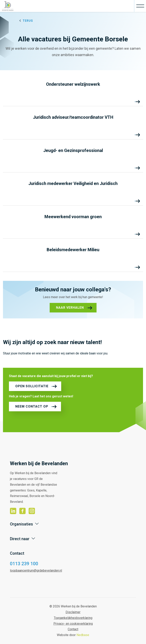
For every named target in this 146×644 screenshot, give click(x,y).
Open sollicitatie (32, 386)
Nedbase (83, 635)
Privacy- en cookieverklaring (73, 624)
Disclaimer (73, 612)
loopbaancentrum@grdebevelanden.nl (36, 571)
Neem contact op (32, 406)
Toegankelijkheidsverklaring (73, 618)
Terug (28, 21)
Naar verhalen (70, 308)
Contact (73, 629)
